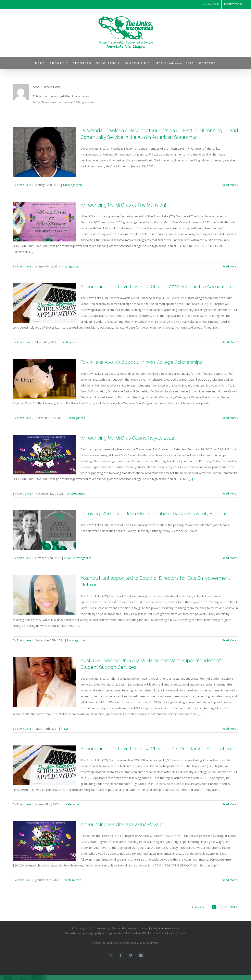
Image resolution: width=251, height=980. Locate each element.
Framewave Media (169, 928)
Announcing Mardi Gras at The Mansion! (123, 205)
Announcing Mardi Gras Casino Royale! (122, 824)
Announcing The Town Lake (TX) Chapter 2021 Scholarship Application (156, 749)
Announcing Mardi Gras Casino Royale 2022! (128, 438)
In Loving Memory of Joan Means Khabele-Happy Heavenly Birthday (154, 514)
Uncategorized (72, 185)
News (68, 558)
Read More (229, 185)
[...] (31, 252)
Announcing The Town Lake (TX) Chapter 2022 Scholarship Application (156, 286)
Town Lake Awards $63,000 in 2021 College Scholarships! (142, 362)
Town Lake (24, 185)
